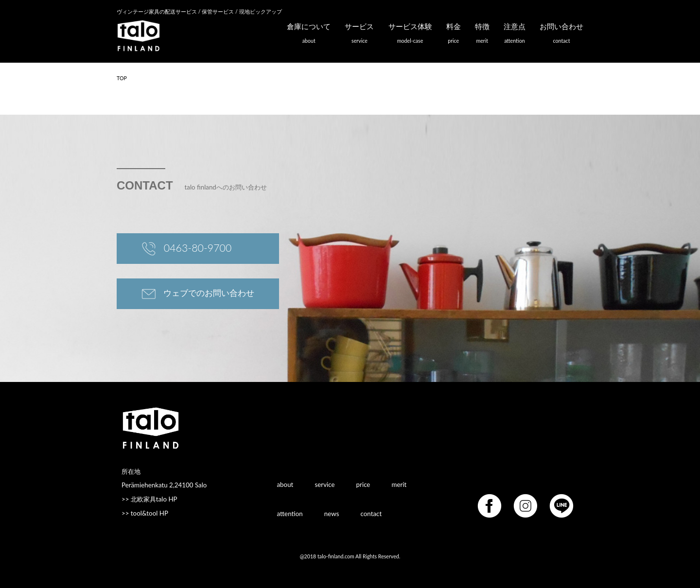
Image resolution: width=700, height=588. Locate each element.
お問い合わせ (561, 35)
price (363, 484)
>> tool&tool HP (145, 513)
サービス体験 (410, 35)
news (332, 513)
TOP (122, 78)
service (324, 484)
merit (399, 484)
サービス (359, 35)
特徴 (482, 35)
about (285, 484)
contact (371, 513)
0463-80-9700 (186, 249)
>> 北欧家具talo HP (149, 499)
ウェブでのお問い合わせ (198, 294)
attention (290, 513)
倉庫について (309, 35)
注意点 (515, 35)
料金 (454, 35)
